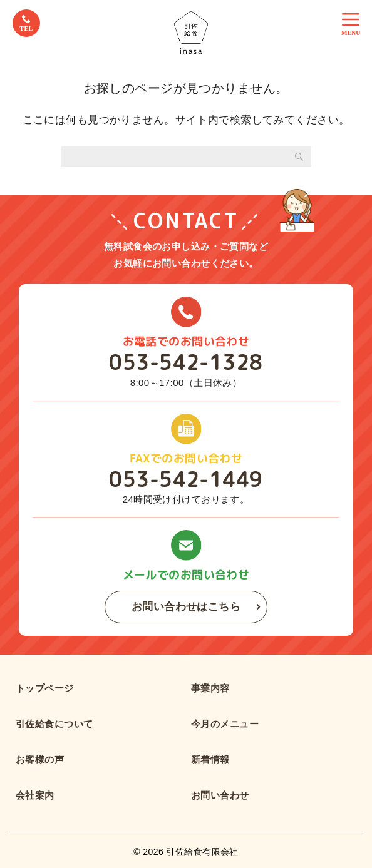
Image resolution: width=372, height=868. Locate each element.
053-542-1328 (186, 362)
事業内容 (210, 688)
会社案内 (35, 795)
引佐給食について (54, 724)
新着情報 (210, 759)
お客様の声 (40, 759)
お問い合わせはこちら (186, 607)
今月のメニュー (225, 724)
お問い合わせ (220, 795)
